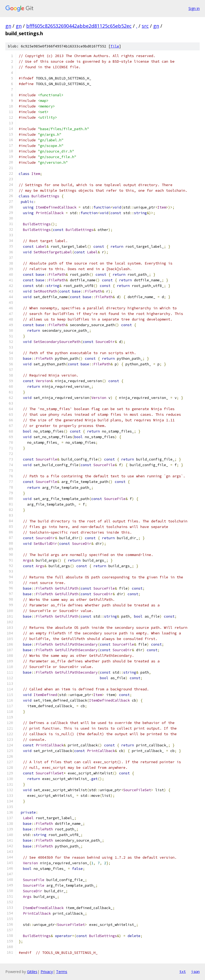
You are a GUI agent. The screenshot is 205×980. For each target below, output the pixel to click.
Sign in (194, 8)
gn (8, 26)
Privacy (47, 972)
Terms (62, 972)
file (115, 46)
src (145, 26)
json (195, 971)
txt (183, 971)
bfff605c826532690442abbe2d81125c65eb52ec (79, 26)
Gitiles (32, 972)
